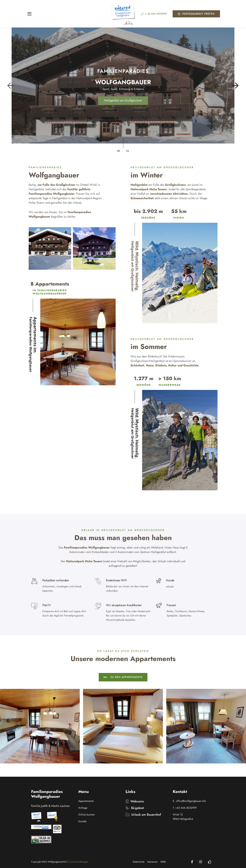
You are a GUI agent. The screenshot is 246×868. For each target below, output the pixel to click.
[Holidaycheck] (210, 862)
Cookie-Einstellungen (78, 862)
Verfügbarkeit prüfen (196, 14)
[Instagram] (201, 862)
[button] (13, 86)
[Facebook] (192, 862)
